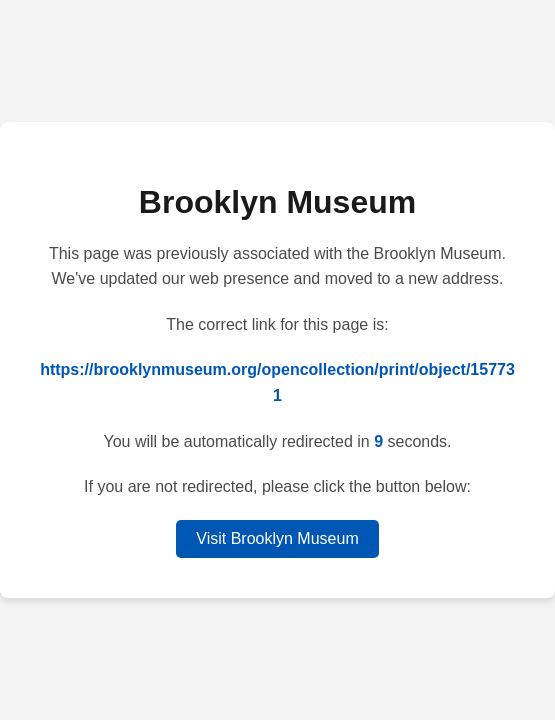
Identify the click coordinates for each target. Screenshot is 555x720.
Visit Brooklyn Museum (277, 538)
